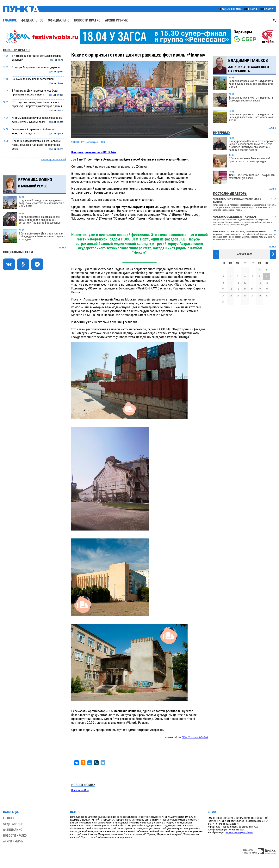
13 (245, 283)
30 (267, 296)
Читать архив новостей (53, 159)
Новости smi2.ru (80, 790)
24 (223, 296)
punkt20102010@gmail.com (239, 832)
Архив (63, 247)
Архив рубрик (116, 20)
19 (238, 289)
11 (231, 283)
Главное (10, 20)
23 (267, 289)
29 (260, 296)
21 (252, 289)
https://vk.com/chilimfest (195, 737)
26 (238, 296)
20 (245, 289)
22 (260, 289)
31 (223, 302)
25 (231, 296)
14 (252, 283)
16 (267, 283)
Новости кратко (87, 20)
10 (223, 283)
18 (231, 289)
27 (245, 296)
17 (223, 289)
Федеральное (32, 20)
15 (260, 283)
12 (238, 283)
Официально (59, 20)
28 (252, 296)
